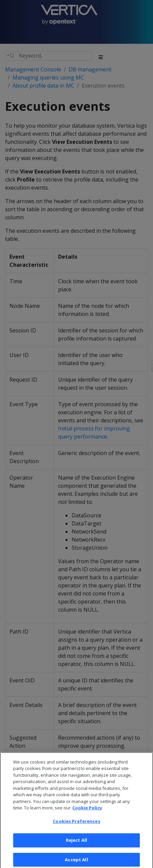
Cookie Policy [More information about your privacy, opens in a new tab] (87, 811)
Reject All (76, 844)
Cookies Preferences (76, 825)
